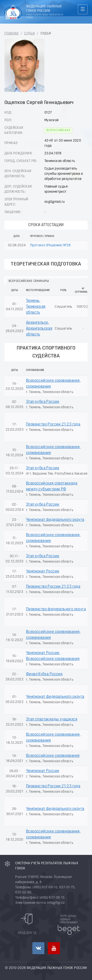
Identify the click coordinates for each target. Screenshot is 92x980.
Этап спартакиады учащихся (52, 719)
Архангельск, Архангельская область (39, 329)
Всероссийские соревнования (53, 756)
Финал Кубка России (44, 674)
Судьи (29, 34)
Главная (12, 34)
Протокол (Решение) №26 (51, 245)
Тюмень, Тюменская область (36, 307)
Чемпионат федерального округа (55, 520)
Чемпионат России (43, 571)
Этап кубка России (43, 402)
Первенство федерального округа (56, 609)
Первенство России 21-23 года (53, 424)
